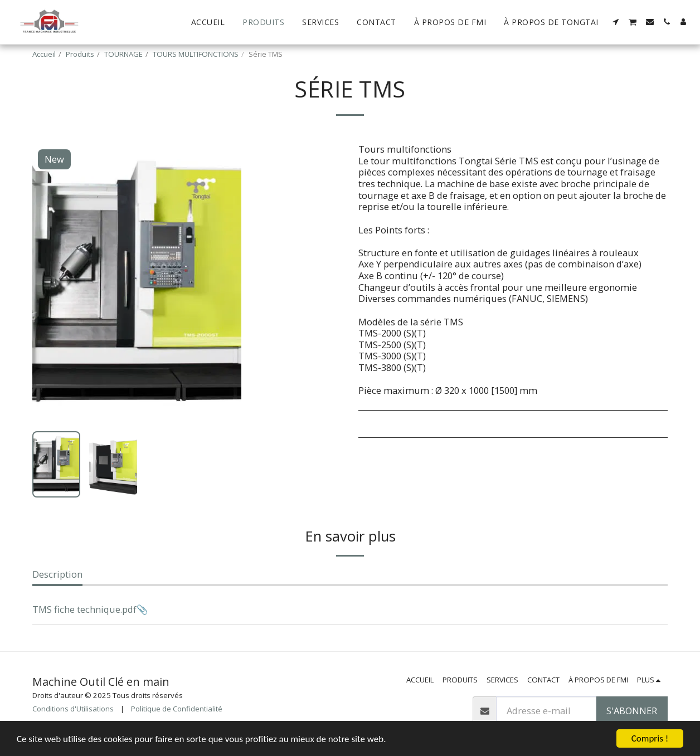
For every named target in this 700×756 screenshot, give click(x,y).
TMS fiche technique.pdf (84, 609)
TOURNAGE (123, 54)
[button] (616, 22)
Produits (80, 54)
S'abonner (632, 711)
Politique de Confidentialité (177, 709)
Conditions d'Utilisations (73, 709)
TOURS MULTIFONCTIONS (196, 54)
